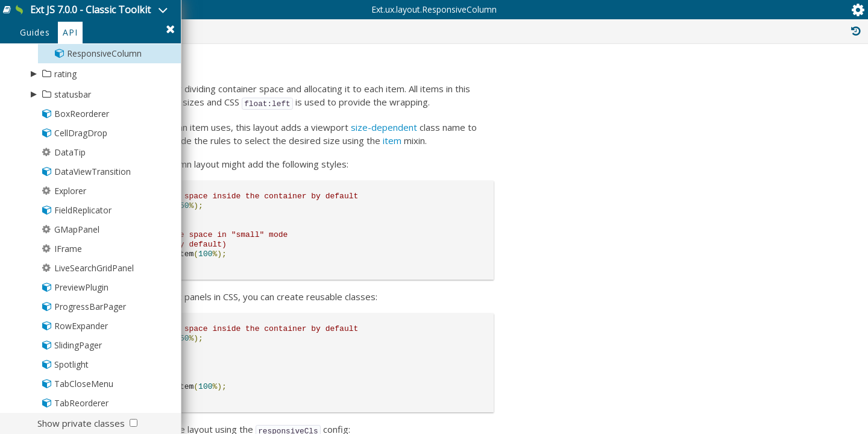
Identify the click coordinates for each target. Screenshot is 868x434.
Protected (628, 77)
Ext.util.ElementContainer (747, 318)
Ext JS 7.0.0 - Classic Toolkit (134, 17)
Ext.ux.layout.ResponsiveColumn (321, 78)
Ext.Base (717, 218)
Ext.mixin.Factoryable (739, 305)
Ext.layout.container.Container (765, 245)
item (596, 221)
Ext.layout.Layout (736, 231)
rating (65, 126)
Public (568, 77)
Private (691, 77)
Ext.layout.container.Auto (761, 258)
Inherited (752, 77)
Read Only (819, 77)
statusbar (73, 146)
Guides (35, 85)
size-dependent (576, 208)
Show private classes (81, 423)
